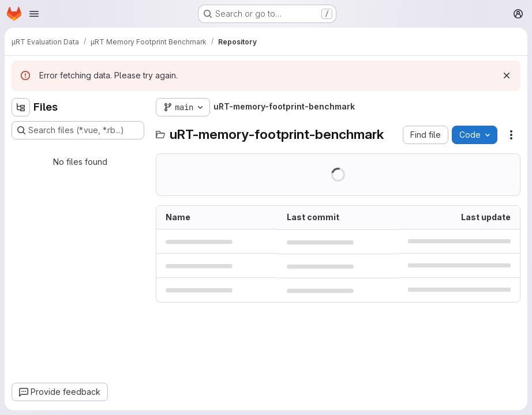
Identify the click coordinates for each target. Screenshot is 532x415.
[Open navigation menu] (34, 14)
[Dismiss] (507, 76)
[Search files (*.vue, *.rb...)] (78, 130)
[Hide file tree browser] (21, 107)
